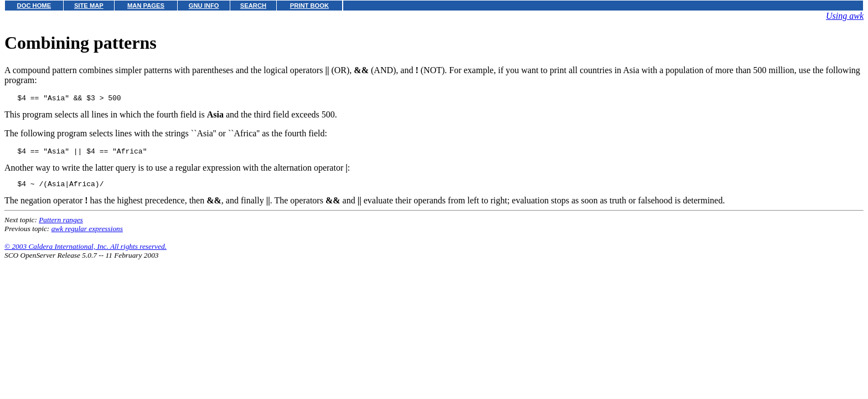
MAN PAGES (146, 6)
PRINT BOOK (309, 6)
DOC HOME (34, 6)
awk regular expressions (87, 234)
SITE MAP (89, 6)
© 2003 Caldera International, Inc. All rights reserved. (86, 251)
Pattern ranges (61, 225)
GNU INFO (204, 6)
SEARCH (253, 6)
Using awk (845, 16)
